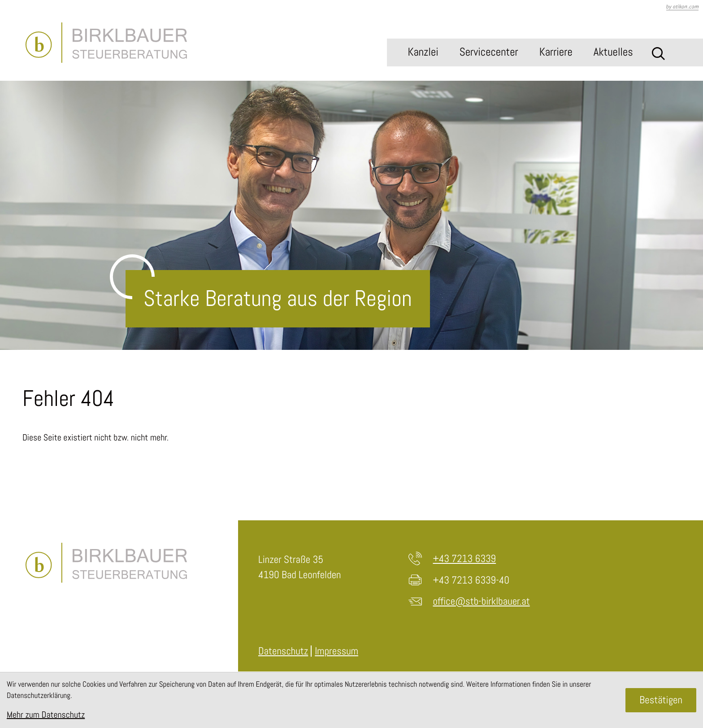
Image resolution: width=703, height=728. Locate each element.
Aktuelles (613, 52)
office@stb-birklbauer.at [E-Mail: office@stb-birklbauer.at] (482, 601)
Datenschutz (283, 651)
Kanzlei (423, 52)
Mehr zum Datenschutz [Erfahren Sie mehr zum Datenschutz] (46, 715)
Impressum (336, 651)
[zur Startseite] (106, 43)
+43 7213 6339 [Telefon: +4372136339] (465, 558)
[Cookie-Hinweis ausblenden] (661, 700)
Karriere (556, 52)
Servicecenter (489, 52)
